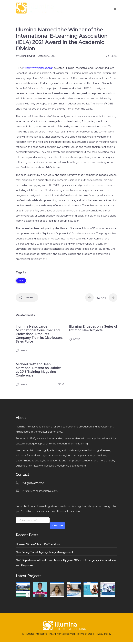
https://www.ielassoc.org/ (38, 68)
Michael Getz (27, 56)
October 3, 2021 (47, 56)
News (114, 56)
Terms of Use (85, 634)
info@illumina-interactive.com (40, 491)
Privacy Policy (103, 634)
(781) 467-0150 (35, 483)
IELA (21, 281)
